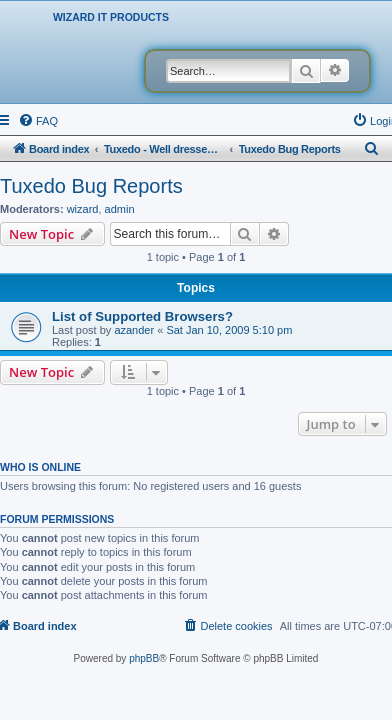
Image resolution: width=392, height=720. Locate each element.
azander (134, 330)
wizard (83, 209)
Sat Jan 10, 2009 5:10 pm (229, 330)
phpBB (144, 658)
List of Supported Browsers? (142, 316)
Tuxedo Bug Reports (91, 186)
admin (120, 209)
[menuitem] (38, 121)
